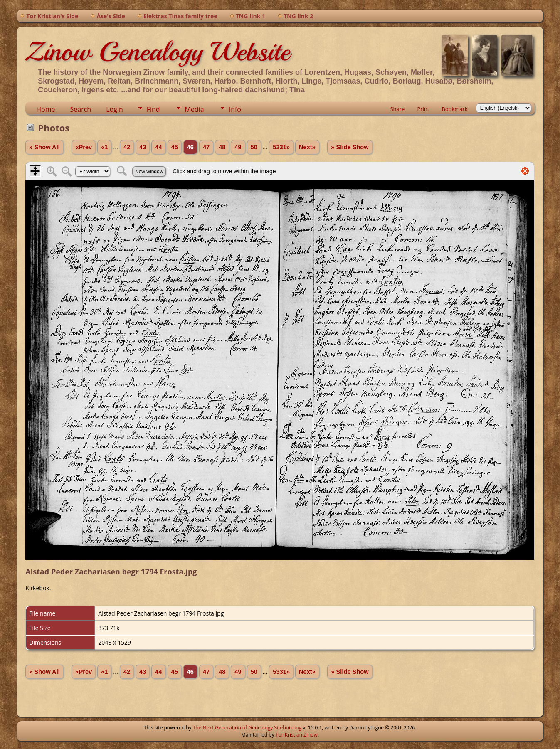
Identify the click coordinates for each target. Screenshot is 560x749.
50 (254, 147)
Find (153, 109)
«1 (104, 147)
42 (127, 147)
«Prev (84, 147)
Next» (307, 147)
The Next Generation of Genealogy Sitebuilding (247, 728)
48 (222, 147)
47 (206, 147)
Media (195, 109)
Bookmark (454, 109)
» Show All (44, 147)
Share (397, 109)
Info (235, 109)
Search (81, 109)
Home (46, 109)
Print (423, 109)
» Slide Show (350, 147)
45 (175, 147)
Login (115, 109)
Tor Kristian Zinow (297, 735)
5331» (281, 147)
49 (238, 147)
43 (143, 147)
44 (158, 147)
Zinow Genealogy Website (158, 52)
